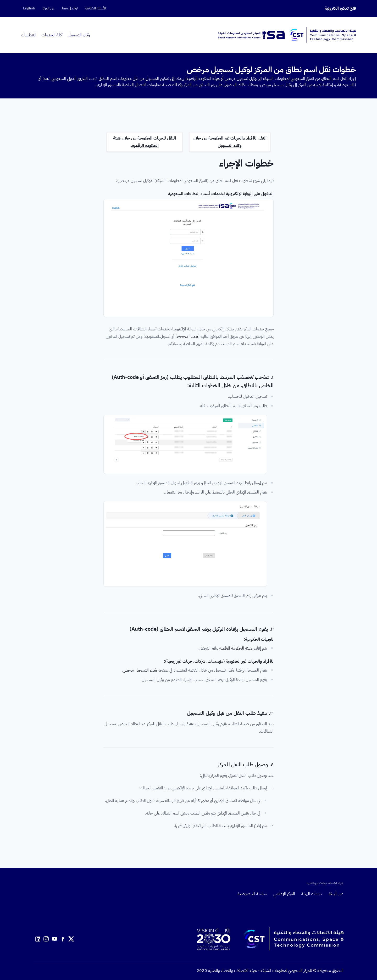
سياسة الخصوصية (252, 894)
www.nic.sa (187, 336)
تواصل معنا (70, 8)
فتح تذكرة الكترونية (340, 8)
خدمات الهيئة (312, 894)
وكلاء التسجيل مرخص (140, 670)
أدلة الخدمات (52, 35)
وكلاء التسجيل (79, 35)
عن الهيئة (336, 894)
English (29, 8)
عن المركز (49, 8)
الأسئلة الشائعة (95, 8)
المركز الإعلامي (284, 894)
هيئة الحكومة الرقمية (236, 648)
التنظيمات (29, 35)
